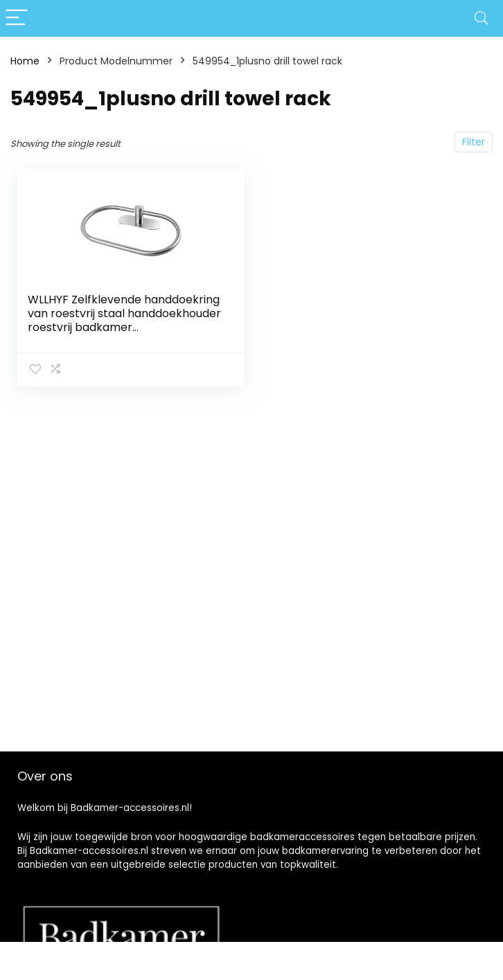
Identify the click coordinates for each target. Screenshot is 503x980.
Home (25, 61)
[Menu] (17, 18)
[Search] (482, 18)
